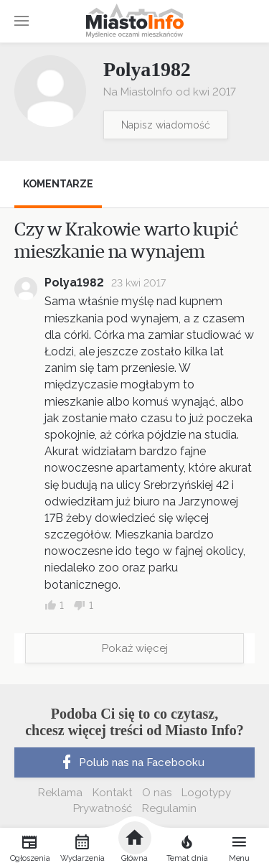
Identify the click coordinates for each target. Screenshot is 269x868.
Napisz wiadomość (166, 125)
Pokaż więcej (135, 648)
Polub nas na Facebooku (131, 762)
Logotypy (206, 793)
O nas (157, 793)
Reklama (60, 793)
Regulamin (169, 808)
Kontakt (112, 793)
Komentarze (58, 184)
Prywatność (103, 808)
